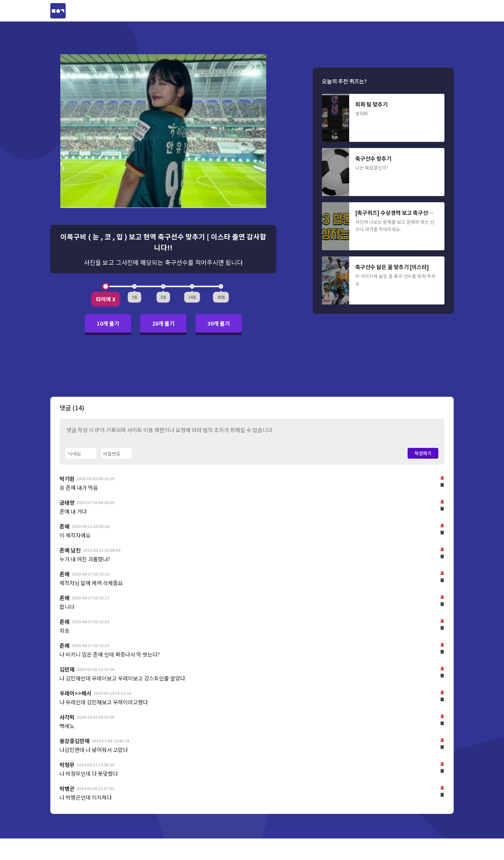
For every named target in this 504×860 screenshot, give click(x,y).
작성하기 (423, 453)
